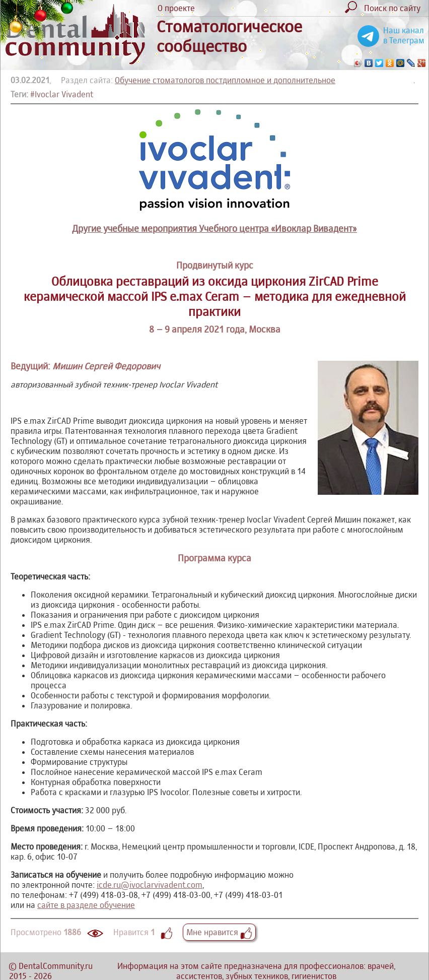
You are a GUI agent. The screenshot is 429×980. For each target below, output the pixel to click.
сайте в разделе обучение (86, 905)
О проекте (176, 8)
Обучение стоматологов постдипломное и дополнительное (225, 80)
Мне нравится (219, 932)
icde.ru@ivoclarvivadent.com (150, 885)
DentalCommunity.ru (56, 966)
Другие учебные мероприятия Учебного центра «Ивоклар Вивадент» (214, 228)
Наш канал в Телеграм (404, 35)
